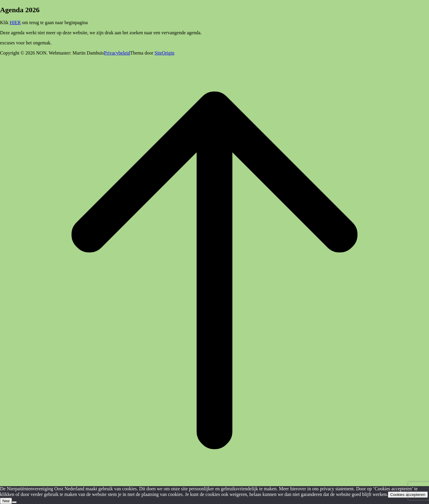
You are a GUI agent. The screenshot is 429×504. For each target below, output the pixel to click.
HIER (15, 23)
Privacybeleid (117, 53)
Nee (6, 501)
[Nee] (14, 502)
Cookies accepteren (408, 495)
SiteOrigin (164, 53)
